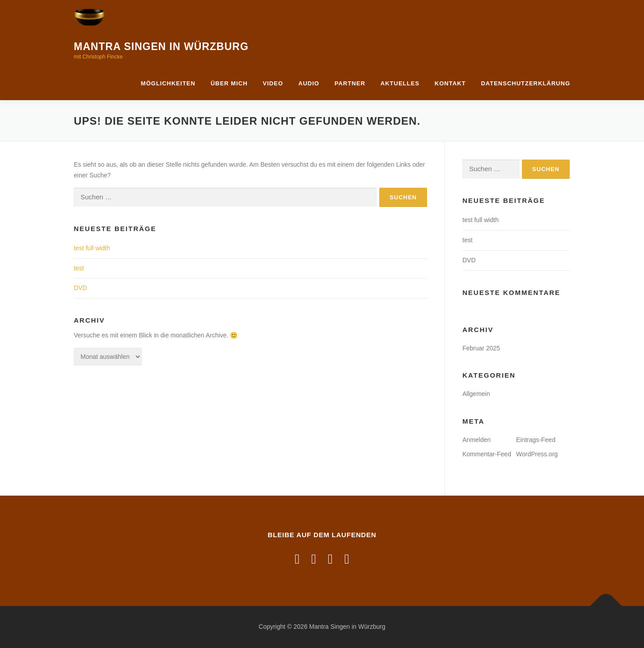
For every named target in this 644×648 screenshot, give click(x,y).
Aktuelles (400, 83)
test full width (92, 248)
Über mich (229, 83)
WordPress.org (537, 454)
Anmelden (477, 440)
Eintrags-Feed (536, 440)
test (79, 268)
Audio (309, 83)
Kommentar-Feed (487, 454)
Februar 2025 (481, 348)
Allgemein (476, 394)
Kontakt (450, 83)
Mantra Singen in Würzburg (161, 46)
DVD (80, 288)
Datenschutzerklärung (525, 83)
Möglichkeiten (168, 83)
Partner (350, 83)
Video (273, 83)
